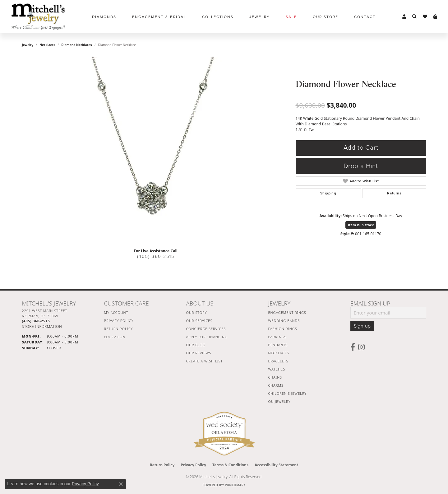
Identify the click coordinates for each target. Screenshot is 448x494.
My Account (116, 312)
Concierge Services (206, 329)
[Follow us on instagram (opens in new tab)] (361, 347)
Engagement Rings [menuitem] (287, 312)
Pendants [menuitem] (278, 345)
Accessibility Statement (276, 465)
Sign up (362, 326)
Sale (291, 17)
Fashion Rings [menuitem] (283, 329)
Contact (365, 17)
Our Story (197, 312)
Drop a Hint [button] (361, 166)
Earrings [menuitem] (277, 337)
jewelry (28, 45)
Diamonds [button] (104, 17)
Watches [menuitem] (277, 369)
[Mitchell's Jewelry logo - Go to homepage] (38, 17)
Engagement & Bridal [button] (159, 17)
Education (115, 337)
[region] (156, 150)
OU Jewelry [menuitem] (279, 401)
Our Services (199, 321)
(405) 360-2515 (156, 256)
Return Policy (119, 329)
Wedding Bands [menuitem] (284, 321)
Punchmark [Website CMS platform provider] (235, 485)
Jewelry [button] (260, 17)
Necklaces (47, 45)
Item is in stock (361, 225)
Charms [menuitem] (276, 385)
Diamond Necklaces (76, 45)
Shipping (328, 193)
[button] (404, 17)
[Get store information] (42, 326)
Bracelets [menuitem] (278, 361)
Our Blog (196, 345)
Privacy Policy (119, 321)
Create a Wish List (205, 361)
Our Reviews (199, 353)
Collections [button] (218, 17)
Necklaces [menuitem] (279, 353)
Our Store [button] (326, 17)
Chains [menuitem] (275, 377)
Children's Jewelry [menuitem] (288, 393)
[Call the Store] (36, 321)
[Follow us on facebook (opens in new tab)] (353, 347)
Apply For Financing (207, 337)
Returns (394, 193)
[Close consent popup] (121, 484)
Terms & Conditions (230, 465)
